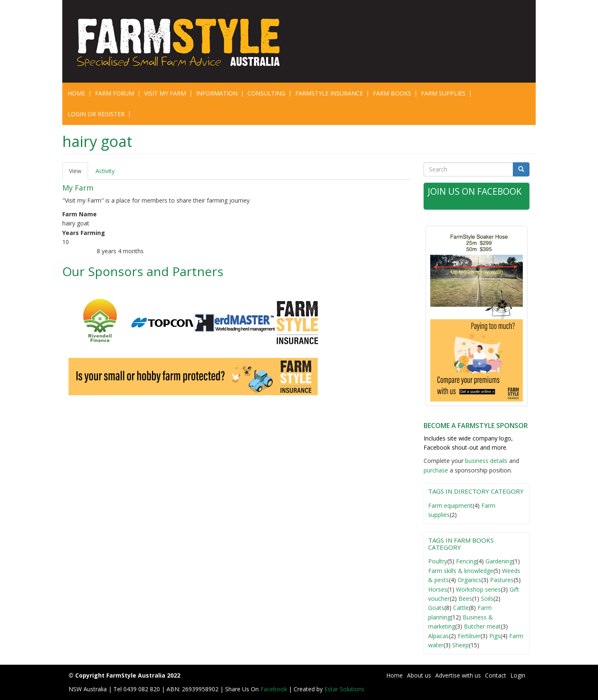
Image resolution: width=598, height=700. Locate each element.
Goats (436, 608)
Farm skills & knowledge (461, 571)
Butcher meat (482, 626)
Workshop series (478, 589)
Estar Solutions (344, 689)
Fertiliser (469, 636)
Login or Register (96, 114)
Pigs (495, 636)
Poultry (438, 561)
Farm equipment (450, 505)
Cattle (461, 608)
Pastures (502, 580)
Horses (438, 589)
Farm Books (392, 93)
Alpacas (439, 636)
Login (518, 675)
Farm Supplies (443, 93)
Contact (496, 675)
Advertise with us (458, 675)
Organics (469, 580)
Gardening (499, 561)
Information (217, 93)
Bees (465, 598)
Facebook (274, 689)
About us (419, 675)
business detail (485, 461)
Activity (105, 171)
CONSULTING (266, 93)
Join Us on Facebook (475, 191)
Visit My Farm (165, 93)
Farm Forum (115, 93)
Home (76, 93)
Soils (487, 598)
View (78, 173)
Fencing (466, 561)
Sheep (461, 645)
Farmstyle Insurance (329, 93)
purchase (436, 470)
